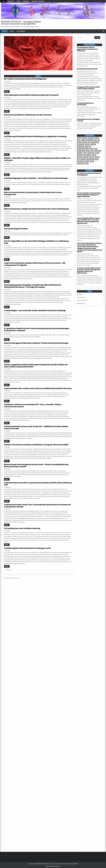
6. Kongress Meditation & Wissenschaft (85, 104)
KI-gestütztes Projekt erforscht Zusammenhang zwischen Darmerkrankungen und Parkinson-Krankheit (37, 329)
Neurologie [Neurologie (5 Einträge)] (80, 155)
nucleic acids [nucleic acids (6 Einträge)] (88, 155)
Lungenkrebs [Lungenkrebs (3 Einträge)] (91, 153)
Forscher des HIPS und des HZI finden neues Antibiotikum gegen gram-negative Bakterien (89, 195)
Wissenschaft (11, 1)
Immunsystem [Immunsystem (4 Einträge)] (98, 151)
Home (4, 1)
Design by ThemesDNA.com (53, 866)
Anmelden (80, 294)
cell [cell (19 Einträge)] (95, 140)
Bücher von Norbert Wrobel (12, 578)
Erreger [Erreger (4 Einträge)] (87, 144)
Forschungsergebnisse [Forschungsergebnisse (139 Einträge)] (83, 149)
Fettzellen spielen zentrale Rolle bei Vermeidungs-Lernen (27, 548)
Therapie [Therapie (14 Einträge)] (87, 161)
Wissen (18, 1)
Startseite (5, 31)
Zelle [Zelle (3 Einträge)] (87, 164)
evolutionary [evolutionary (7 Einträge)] (81, 147)
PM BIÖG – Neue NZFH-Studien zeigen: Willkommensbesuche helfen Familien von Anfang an (37, 159)
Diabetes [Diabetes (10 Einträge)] (84, 142)
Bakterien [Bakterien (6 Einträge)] (84, 138)
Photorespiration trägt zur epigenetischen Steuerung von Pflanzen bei (87, 49)
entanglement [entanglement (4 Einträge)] (81, 144)
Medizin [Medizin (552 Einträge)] (97, 153)
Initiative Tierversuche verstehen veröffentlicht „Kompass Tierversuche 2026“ (36, 445)
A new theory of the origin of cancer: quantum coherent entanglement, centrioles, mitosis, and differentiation (89, 271)
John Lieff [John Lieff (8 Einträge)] (80, 153)
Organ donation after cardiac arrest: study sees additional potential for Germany (38, 388)
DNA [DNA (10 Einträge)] (89, 142)
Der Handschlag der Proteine (16, 229)
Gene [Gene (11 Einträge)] (96, 149)
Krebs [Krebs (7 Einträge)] (85, 153)
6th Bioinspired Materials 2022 (87, 69)
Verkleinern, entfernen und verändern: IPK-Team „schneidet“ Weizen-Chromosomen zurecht (33, 406)
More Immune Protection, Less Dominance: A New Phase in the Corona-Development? (33, 193)
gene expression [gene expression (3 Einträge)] (81, 151)
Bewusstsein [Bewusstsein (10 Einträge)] (91, 138)
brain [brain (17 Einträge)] (79, 140)
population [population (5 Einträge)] (86, 157)
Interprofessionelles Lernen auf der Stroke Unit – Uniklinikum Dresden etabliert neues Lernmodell (36, 427)
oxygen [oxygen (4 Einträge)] (94, 155)
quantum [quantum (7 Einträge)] (97, 157)
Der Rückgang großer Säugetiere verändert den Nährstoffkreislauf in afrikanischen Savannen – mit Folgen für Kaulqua (33, 286)
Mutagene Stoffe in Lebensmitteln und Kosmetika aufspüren (88, 88)
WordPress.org (81, 303)
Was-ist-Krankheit (21, 31)
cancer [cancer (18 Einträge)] (83, 140)
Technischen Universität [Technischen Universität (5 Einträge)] (92, 159)
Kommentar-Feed (82, 300)
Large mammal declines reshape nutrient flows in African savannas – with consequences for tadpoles (35, 264)
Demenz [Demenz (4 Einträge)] (79, 142)
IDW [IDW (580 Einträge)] (92, 151)
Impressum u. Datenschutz (38, 1)
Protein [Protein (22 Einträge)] (92, 157)
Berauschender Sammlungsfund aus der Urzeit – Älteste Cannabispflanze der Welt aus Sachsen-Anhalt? (36, 466)
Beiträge (12, 31)
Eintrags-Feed (81, 297)
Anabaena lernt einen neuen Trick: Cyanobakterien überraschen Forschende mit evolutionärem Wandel (37, 506)
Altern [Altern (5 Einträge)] (79, 138)
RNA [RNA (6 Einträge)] (78, 159)
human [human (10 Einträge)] (88, 151)
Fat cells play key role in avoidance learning (22, 528)
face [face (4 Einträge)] (86, 147)
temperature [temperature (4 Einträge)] (80, 161)
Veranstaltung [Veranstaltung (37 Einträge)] (81, 164)
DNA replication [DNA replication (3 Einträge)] (95, 142)
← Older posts (8, 570)
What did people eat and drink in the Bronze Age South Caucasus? (31, 95)
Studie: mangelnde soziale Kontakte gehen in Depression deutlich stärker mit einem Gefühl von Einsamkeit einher (36, 366)
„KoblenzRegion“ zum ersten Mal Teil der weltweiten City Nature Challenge (35, 310)
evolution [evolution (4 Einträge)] (93, 144)
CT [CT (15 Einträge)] (99, 140)
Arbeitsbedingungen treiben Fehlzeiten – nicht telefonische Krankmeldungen (36, 178)
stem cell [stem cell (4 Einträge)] (83, 159)
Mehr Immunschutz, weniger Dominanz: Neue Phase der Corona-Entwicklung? (36, 209)
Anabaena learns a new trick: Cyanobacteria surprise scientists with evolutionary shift (38, 484)
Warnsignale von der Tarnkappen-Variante (89, 120)
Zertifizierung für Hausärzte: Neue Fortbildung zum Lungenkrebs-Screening (35, 136)
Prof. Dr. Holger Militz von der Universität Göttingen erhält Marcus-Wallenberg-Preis (37, 242)
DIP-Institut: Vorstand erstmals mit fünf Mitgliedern (25, 79)
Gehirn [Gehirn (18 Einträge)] (92, 149)
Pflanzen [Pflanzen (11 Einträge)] (79, 157)
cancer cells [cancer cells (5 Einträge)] (90, 140)
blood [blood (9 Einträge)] (97, 138)
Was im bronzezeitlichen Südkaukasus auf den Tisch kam (28, 115)
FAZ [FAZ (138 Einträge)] (90, 147)
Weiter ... (7, 92)
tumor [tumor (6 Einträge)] (92, 161)
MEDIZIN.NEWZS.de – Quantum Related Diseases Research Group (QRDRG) (21, 23)
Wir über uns (26, 1)
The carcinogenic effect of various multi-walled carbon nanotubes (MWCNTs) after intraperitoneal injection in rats (88, 221)
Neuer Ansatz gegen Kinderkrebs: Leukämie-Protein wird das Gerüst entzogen (36, 343)
